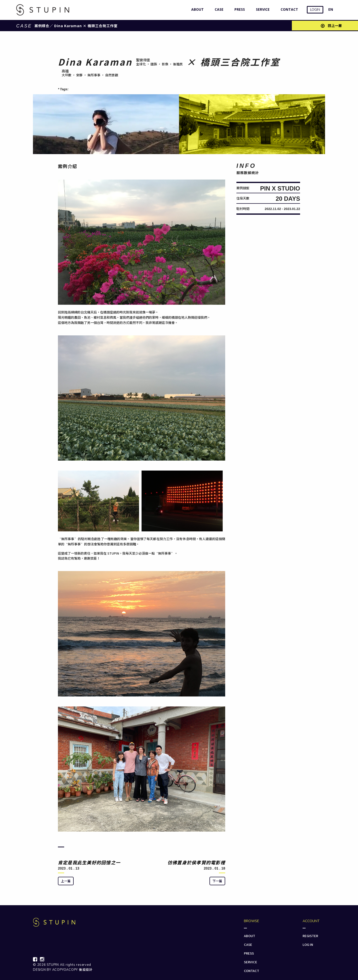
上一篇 (66, 881)
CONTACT (288, 9)
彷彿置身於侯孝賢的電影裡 (196, 862)
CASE (218, 9)
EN (331, 9)
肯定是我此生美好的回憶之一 (89, 862)
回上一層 (331, 25)
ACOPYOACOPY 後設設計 (72, 970)
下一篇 (217, 881)
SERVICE (262, 9)
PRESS (239, 9)
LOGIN (315, 10)
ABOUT (196, 9)
